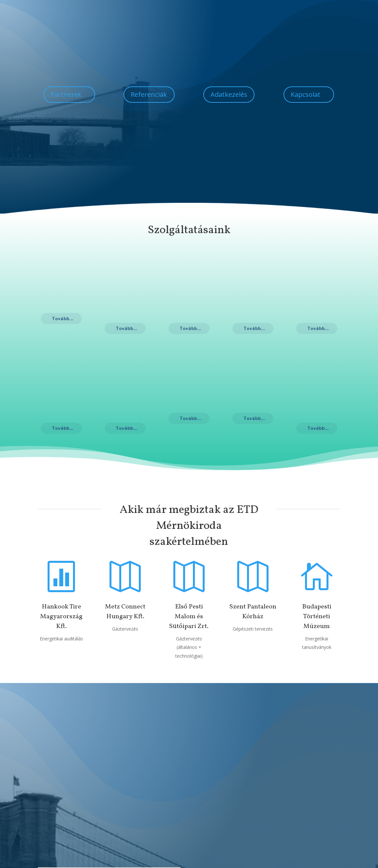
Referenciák (149, 94)
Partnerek (66, 94)
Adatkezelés (229, 94)
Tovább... (63, 319)
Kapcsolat (305, 94)
